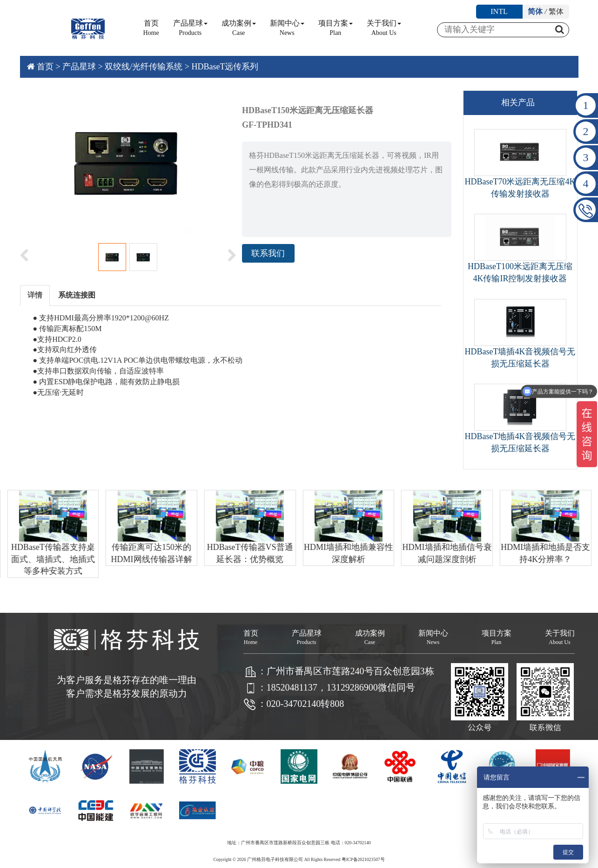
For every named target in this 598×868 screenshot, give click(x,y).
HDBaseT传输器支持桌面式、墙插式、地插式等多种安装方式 (57, 559)
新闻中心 (287, 28)
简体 (535, 11)
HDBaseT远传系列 (225, 67)
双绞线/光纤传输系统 (144, 67)
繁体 (556, 11)
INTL (499, 11)
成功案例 (239, 28)
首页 (151, 28)
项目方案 (336, 28)
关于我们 (384, 28)
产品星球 (190, 28)
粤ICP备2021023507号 (363, 859)
